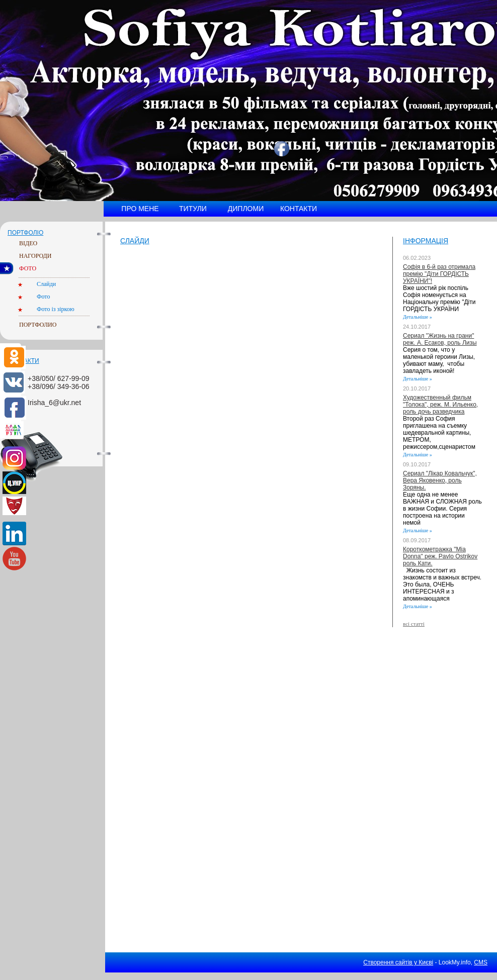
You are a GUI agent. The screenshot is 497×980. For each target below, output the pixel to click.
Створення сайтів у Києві (398, 962)
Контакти (299, 209)
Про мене (140, 209)
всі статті (414, 624)
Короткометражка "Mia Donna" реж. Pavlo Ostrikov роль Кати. (440, 556)
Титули (193, 209)
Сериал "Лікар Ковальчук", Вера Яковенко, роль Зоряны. (440, 480)
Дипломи (246, 209)
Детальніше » (418, 317)
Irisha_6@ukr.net (54, 403)
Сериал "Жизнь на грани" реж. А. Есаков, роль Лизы (440, 339)
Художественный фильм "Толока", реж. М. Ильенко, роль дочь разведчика (440, 405)
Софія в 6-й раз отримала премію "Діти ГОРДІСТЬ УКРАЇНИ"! (439, 274)
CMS (481, 962)
